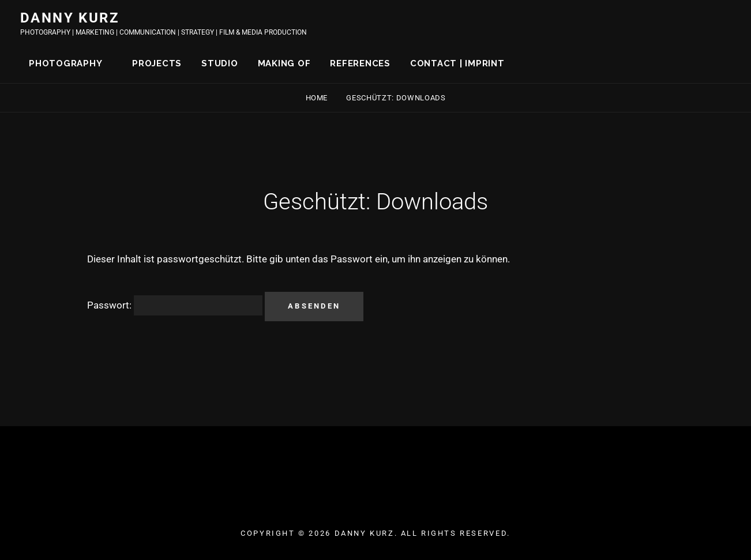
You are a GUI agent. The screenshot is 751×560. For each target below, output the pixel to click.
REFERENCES (360, 63)
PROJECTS (157, 63)
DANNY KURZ (70, 18)
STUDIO (220, 63)
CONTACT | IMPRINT (457, 63)
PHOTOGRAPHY (65, 63)
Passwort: (175, 305)
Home (318, 98)
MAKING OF (284, 63)
